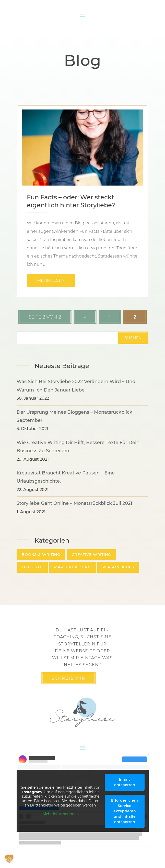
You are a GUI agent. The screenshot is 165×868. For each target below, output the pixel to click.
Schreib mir (58, 678)
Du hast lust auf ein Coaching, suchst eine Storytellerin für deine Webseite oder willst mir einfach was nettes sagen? (82, 647)
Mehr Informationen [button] (60, 814)
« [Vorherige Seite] (85, 317)
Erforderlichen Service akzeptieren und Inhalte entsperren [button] (125, 811)
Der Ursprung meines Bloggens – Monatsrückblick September (74, 416)
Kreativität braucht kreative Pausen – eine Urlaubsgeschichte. (66, 477)
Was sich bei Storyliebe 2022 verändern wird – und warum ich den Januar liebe (76, 386)
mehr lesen (51, 280)
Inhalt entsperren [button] (124, 782)
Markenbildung (73, 567)
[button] (9, 859)
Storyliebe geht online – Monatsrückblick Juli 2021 (74, 503)
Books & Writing (41, 555)
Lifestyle (32, 567)
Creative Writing (91, 555)
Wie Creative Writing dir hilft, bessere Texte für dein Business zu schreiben (78, 447)
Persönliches (118, 567)
